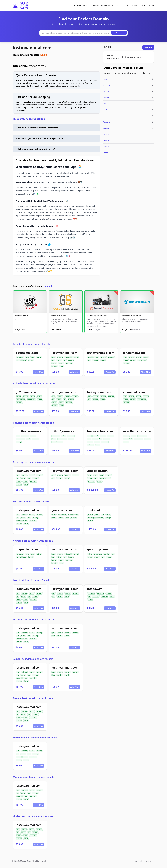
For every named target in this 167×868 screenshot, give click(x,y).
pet (53, 360)
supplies (71, 515)
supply (19, 442)
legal (90, 475)
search (54, 363)
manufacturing (57, 442)
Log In (142, 5)
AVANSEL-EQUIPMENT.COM (97, 316)
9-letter (99, 481)
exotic (108, 515)
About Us (125, 5)
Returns (107, 91)
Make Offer (148, 47)
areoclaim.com (97, 471)
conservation (21, 400)
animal (39, 357)
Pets (105, 79)
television (104, 596)
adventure (100, 593)
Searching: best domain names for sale (35, 738)
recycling (127, 436)
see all (48, 286)
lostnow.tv (94, 589)
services (103, 357)
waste (134, 436)
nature (126, 360)
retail (28, 439)
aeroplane (91, 481)
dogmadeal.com (27, 353)
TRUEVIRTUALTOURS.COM (132, 316)
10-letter (126, 363)
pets (27, 357)
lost (65, 360)
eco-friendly (31, 400)
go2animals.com (27, 392)
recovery (75, 357)
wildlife (139, 357)
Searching (107, 140)
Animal (106, 110)
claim (101, 475)
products (71, 436)
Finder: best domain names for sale (33, 816)
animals (60, 357)
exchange (36, 439)
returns (67, 357)
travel (95, 475)
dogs (33, 357)
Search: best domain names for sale (33, 659)
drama (112, 596)
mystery (109, 593)
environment (142, 436)
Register (151, 5)
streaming (91, 593)
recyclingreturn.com (137, 431)
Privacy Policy (138, 861)
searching (69, 363)
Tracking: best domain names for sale (34, 620)
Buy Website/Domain (82, 5)
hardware (25, 436)
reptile (97, 515)
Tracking (107, 122)
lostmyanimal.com (32, 48)
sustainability (128, 439)
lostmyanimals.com (101, 353)
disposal (148, 439)
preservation (142, 360)
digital (33, 397)
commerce (20, 357)
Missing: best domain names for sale (34, 777)
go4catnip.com (62, 510)
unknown (96, 596)
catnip (54, 518)
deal (25, 360)
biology (133, 360)
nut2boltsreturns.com (31, 431)
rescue (61, 363)
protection (100, 518)
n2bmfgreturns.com (65, 431)
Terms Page (150, 861)
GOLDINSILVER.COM (59, 316)
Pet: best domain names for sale (31, 501)
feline (54, 515)
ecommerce (20, 439)
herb (67, 518)
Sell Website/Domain (101, 5)
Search (106, 128)
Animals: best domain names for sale (34, 383)
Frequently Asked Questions (29, 119)
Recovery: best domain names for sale (34, 462)
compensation (93, 478)
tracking (71, 360)
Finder (106, 153)
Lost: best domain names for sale (32, 580)
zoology (146, 357)
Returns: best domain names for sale (34, 423)
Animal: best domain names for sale (33, 541)
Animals (107, 85)
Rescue (106, 134)
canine (19, 360)
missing (55, 366)
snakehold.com (98, 510)
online (19, 397)
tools (18, 436)
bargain (31, 360)
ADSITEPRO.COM (22, 316)
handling (91, 518)
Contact (116, 5)
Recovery (107, 97)
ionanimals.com (134, 353)
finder (62, 366)
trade (54, 439)
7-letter (90, 599)
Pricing (134, 5)
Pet (105, 104)
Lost (105, 116)
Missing (106, 146)
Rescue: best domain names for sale (33, 698)
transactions (62, 439)
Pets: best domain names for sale (32, 344)
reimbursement (105, 478)
